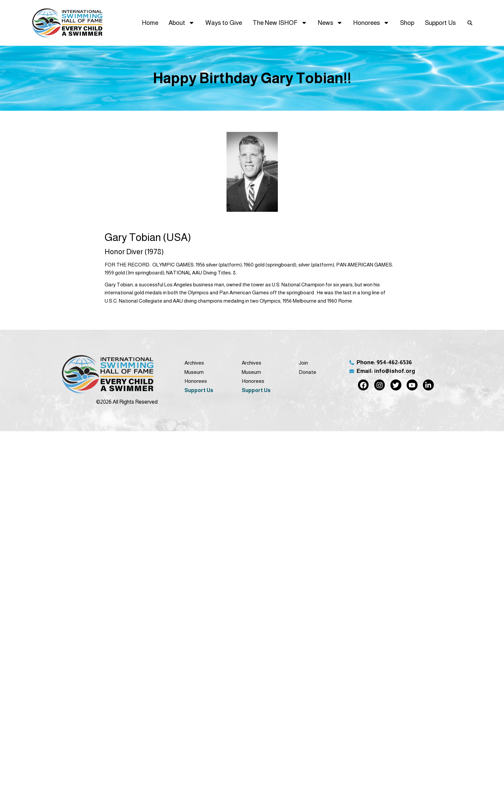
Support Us (440, 23)
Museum (194, 372)
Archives (194, 363)
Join (303, 363)
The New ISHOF (280, 23)
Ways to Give (224, 23)
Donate (307, 372)
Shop (407, 23)
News (330, 23)
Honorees (371, 23)
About (182, 23)
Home (150, 23)
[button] (470, 23)
